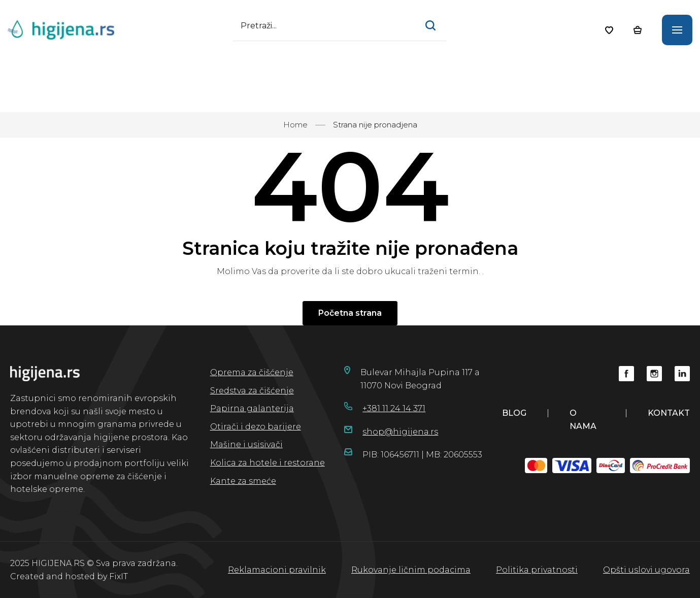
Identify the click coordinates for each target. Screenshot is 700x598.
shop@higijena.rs (400, 432)
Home (295, 125)
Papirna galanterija (252, 408)
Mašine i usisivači (246, 444)
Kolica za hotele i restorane (268, 463)
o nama (583, 420)
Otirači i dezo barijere (256, 427)
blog (514, 413)
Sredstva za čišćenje (252, 391)
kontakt (669, 413)
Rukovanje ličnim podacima (411, 570)
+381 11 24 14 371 (394, 408)
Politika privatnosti (537, 570)
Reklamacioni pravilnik (277, 570)
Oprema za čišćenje (252, 372)
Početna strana (350, 313)
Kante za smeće (243, 481)
